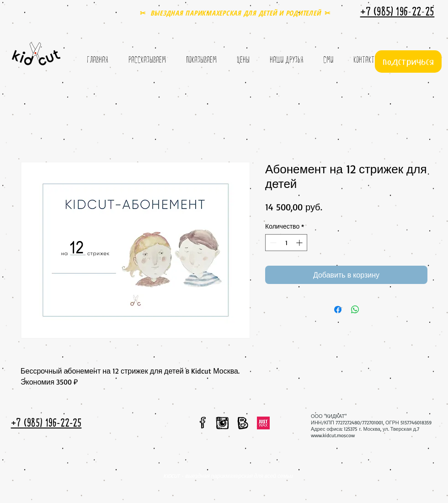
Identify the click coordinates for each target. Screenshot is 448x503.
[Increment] (300, 243)
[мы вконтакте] (243, 423)
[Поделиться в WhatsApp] (355, 310)
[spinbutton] (286, 243)
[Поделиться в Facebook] (338, 310)
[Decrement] (272, 243)
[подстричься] (408, 62)
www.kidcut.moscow (333, 435)
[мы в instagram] (222, 423)
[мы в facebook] (203, 423)
